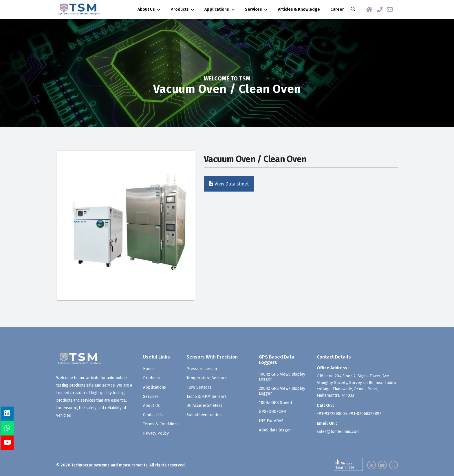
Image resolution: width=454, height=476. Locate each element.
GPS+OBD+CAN (272, 412)
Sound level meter (204, 415)
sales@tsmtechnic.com (338, 432)
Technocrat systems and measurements (109, 465)
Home (148, 369)
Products (180, 9)
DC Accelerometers (204, 406)
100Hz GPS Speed (275, 402)
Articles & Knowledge (299, 9)
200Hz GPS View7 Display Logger (282, 391)
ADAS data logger (275, 430)
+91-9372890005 (332, 414)
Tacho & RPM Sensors (207, 396)
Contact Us (153, 415)
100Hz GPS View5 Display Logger (282, 377)
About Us (146, 9)
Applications (217, 9)
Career (337, 9)
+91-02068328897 (365, 414)
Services (254, 9)
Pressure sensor (202, 369)
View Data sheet (229, 184)
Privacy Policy (156, 433)
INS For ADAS (271, 421)
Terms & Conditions (161, 424)
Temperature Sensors (207, 378)
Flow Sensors (199, 387)
